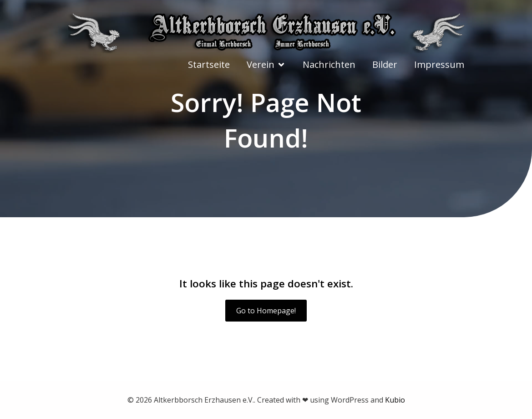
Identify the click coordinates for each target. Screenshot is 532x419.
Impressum (439, 64)
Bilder (385, 64)
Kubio (395, 400)
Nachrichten (329, 64)
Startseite (209, 64)
